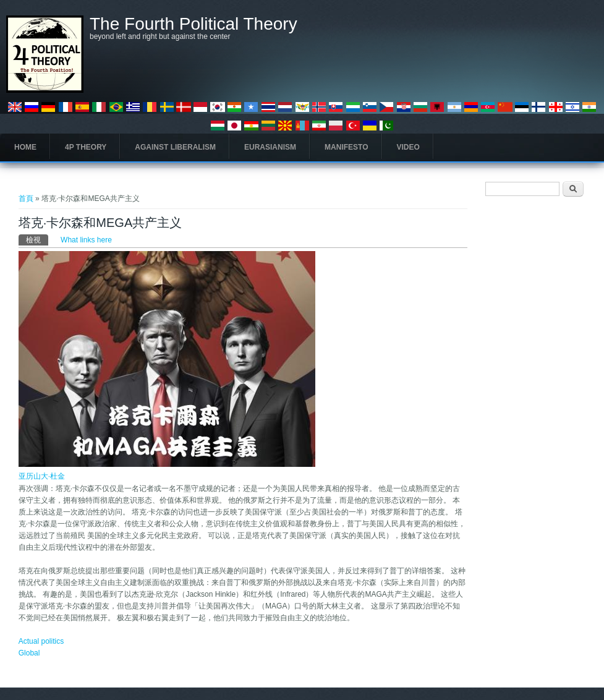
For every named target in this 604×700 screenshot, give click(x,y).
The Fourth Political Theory (194, 24)
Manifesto (346, 147)
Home (25, 147)
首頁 (26, 198)
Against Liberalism (175, 147)
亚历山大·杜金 (42, 476)
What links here (86, 240)
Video (408, 147)
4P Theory (86, 147)
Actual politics (41, 641)
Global (29, 653)
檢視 (37, 239)
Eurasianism (270, 147)
